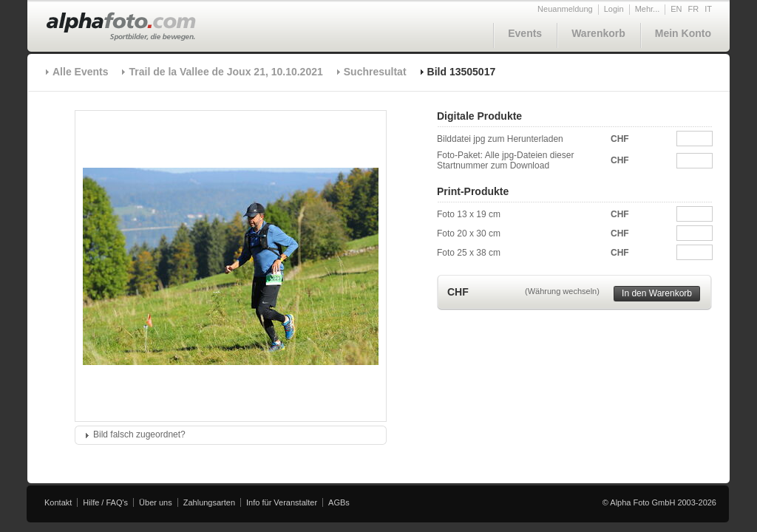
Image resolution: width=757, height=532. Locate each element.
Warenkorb (598, 33)
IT (708, 9)
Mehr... (648, 9)
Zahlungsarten (209, 502)
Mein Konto (683, 33)
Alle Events (80, 72)
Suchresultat (375, 72)
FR (694, 9)
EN (676, 9)
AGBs (339, 502)
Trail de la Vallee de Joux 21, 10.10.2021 (225, 72)
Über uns (156, 502)
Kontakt (58, 502)
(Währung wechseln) (562, 291)
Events (525, 33)
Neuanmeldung (565, 9)
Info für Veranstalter (282, 502)
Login (614, 9)
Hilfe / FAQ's (105, 502)
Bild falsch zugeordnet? (139, 434)
